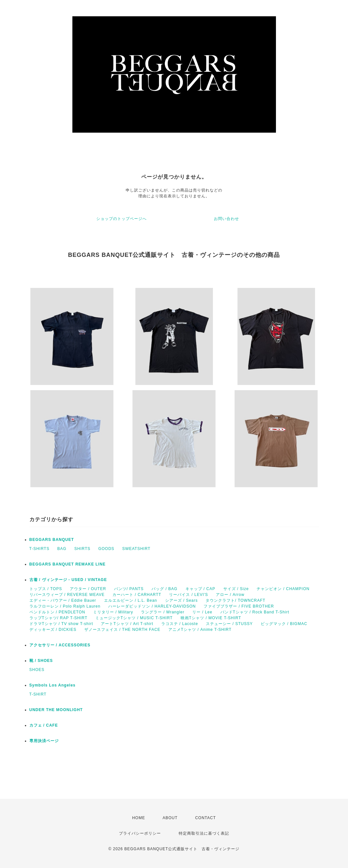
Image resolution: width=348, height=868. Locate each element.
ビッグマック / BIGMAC (284, 624)
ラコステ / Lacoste (180, 624)
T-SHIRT (38, 694)
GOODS (106, 549)
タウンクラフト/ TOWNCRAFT (235, 600)
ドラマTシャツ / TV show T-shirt (61, 624)
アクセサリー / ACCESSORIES (60, 645)
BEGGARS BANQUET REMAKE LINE (68, 564)
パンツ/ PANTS (129, 589)
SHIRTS (82, 549)
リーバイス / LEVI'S (188, 595)
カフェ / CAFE (44, 725)
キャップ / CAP (200, 589)
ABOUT (170, 818)
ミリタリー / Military (113, 612)
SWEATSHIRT (136, 549)
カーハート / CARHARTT (137, 595)
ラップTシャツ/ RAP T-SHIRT (58, 618)
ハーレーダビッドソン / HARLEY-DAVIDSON (152, 606)
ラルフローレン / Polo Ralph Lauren (65, 606)
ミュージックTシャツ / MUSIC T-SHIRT (134, 618)
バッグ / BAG (164, 589)
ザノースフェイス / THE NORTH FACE (122, 630)
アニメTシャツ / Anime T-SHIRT (200, 630)
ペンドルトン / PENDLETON (57, 612)
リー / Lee (202, 612)
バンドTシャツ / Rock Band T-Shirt (255, 612)
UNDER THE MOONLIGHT (56, 710)
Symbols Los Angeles (53, 685)
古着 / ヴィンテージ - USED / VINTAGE (68, 580)
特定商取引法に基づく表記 (204, 833)
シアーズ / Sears (181, 600)
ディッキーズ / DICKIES (53, 630)
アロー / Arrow (230, 595)
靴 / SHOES (41, 661)
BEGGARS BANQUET (52, 540)
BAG (62, 549)
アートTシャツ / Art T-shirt (127, 624)
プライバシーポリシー (140, 833)
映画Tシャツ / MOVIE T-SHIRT (211, 618)
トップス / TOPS (46, 589)
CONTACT (206, 818)
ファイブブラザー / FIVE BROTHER (239, 606)
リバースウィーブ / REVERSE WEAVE (67, 595)
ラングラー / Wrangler (163, 612)
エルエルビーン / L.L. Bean (131, 600)
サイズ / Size (236, 589)
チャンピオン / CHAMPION (283, 589)
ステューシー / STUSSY (229, 624)
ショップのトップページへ (121, 219)
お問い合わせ (227, 219)
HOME (139, 818)
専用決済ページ (44, 741)
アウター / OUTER (88, 589)
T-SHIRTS (39, 549)
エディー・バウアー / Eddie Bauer (63, 600)
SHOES (37, 670)
